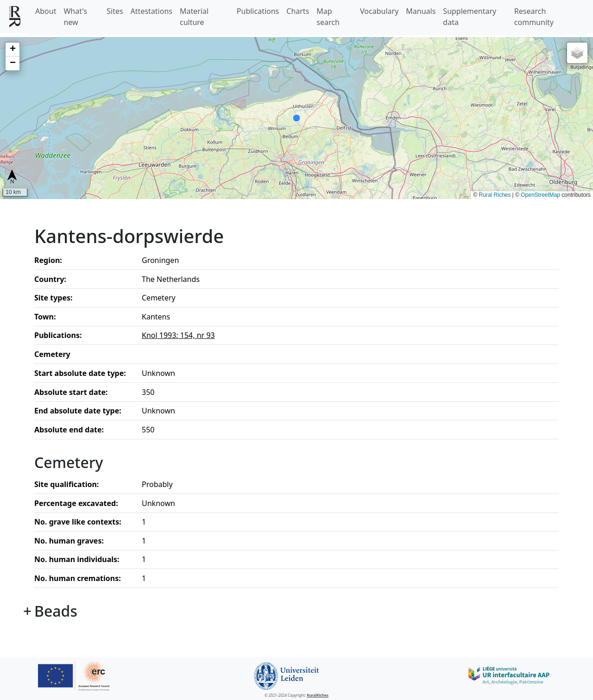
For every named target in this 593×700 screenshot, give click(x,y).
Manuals (421, 11)
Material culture (194, 17)
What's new (75, 17)
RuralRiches (318, 695)
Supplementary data (470, 17)
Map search (328, 17)
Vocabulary (379, 11)
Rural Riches (495, 195)
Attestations (151, 11)
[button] (13, 50)
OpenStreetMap (540, 195)
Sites (115, 11)
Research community (534, 17)
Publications (258, 11)
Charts (298, 11)
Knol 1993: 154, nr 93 (178, 335)
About (46, 11)
